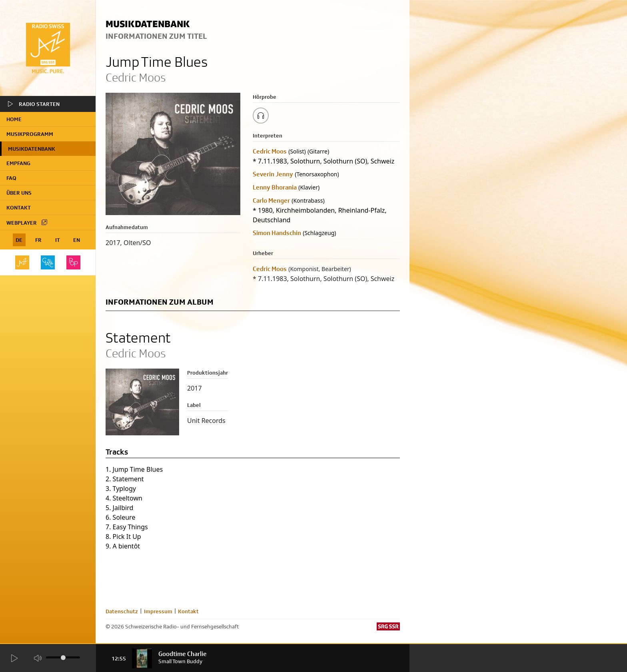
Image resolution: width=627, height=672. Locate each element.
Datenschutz (122, 611)
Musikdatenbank (32, 149)
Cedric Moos (270, 151)
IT (58, 240)
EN (77, 240)
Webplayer (27, 222)
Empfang (18, 163)
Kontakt (19, 207)
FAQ (11, 178)
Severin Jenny (273, 174)
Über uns (19, 193)
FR (38, 240)
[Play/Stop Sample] (261, 116)
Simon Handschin (277, 233)
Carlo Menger (271, 200)
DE (19, 240)
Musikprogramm (30, 134)
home (14, 119)
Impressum (158, 611)
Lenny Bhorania (275, 187)
